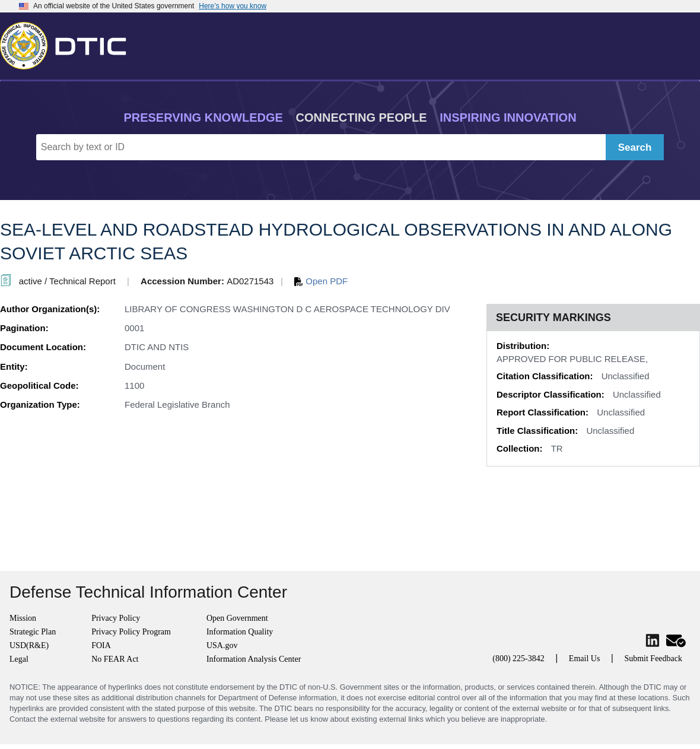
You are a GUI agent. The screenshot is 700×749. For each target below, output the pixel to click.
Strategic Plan (33, 632)
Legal (19, 659)
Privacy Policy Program (131, 632)
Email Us (585, 658)
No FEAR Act (115, 659)
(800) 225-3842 (518, 658)
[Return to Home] (68, 43)
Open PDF (321, 281)
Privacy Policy (116, 618)
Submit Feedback (653, 658)
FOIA (101, 645)
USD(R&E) (29, 645)
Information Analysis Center (254, 659)
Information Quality (240, 632)
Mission (23, 618)
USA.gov (222, 645)
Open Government (237, 618)
